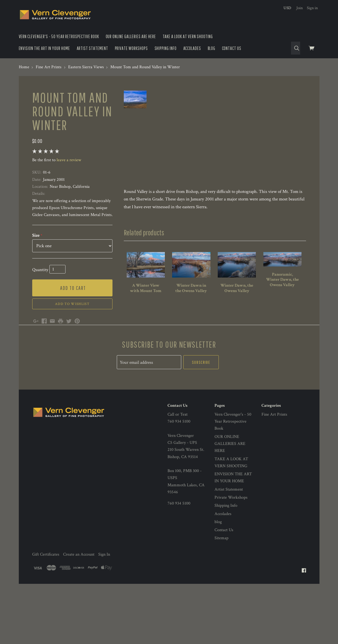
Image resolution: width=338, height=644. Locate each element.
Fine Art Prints (274, 464)
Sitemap (221, 588)
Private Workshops (132, 48)
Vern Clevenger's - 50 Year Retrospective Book (59, 36)
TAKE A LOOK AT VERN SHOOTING (188, 36)
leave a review (69, 160)
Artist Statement (93, 48)
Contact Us (232, 48)
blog (212, 48)
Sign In (104, 604)
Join (300, 8)
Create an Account (79, 604)
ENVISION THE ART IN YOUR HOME (45, 48)
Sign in (312, 8)
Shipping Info (166, 48)
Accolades (192, 48)
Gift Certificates (46, 604)
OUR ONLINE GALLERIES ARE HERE (131, 36)
